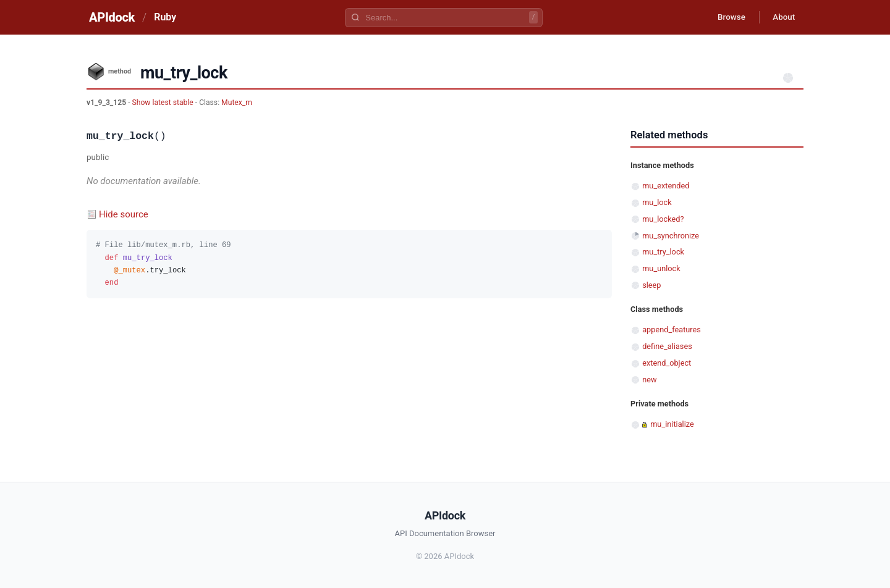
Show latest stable (164, 103)
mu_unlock (661, 268)
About (782, 17)
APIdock (112, 17)
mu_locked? (663, 219)
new (649, 380)
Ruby (165, 17)
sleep (651, 285)
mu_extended (666, 186)
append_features (672, 330)
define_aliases (667, 346)
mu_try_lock (663, 252)
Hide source (124, 214)
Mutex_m (237, 103)
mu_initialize (672, 424)
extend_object (667, 363)
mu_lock (657, 202)
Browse (726, 17)
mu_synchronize (671, 236)
